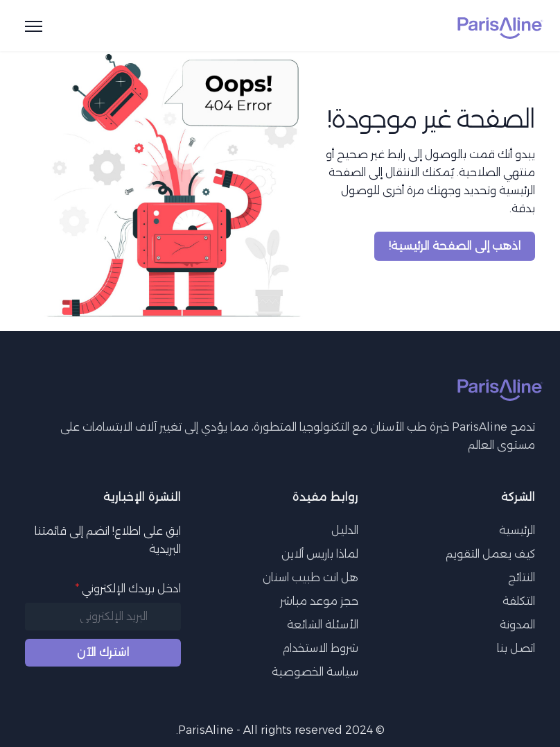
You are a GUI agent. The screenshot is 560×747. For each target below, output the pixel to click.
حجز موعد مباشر (319, 601)
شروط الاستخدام (321, 648)
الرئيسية (517, 530)
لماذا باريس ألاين (320, 554)
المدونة (517, 625)
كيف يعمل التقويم (490, 554)
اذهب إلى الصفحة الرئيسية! (455, 246)
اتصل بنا (516, 648)
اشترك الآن (103, 652)
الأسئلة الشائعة (323, 625)
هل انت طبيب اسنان (310, 577)
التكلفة (519, 601)
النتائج (522, 577)
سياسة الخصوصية (315, 672)
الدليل (345, 530)
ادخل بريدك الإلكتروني (128, 589)
